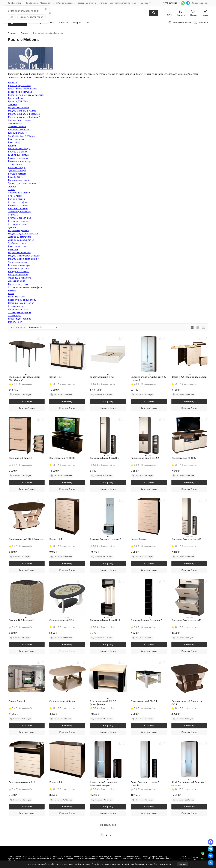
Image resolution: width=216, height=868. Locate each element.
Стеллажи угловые (18, 224)
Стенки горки (15, 196)
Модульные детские (18, 230)
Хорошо (183, 864)
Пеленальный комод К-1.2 (22, 782)
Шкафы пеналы (16, 139)
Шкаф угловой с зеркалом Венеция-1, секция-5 (103, 784)
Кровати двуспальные (19, 85)
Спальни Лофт (15, 123)
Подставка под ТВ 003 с (184, 458)
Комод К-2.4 (56, 539)
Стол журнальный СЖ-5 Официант (27, 539)
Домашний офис (16, 281)
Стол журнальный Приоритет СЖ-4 (187, 703)
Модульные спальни (18, 108)
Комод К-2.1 (56, 377)
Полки (11, 293)
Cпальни (12, 104)
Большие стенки (16, 199)
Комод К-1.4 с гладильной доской (189, 377)
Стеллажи (13, 215)
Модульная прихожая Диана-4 (24, 259)
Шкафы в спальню (17, 133)
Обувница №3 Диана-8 (20, 458)
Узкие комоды (15, 164)
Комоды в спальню (18, 152)
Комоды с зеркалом (18, 158)
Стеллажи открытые (19, 221)
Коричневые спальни (19, 130)
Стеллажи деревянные (20, 218)
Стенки (12, 189)
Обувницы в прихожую (20, 278)
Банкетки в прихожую (19, 268)
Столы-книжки (15, 306)
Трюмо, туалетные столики (22, 183)
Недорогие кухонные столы (22, 300)
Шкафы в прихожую (18, 275)
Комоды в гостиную (18, 205)
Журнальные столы (18, 309)
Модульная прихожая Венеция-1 (25, 256)
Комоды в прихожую (19, 271)
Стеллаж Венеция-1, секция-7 (146, 620)
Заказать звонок (200, 3)
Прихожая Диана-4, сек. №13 (105, 620)
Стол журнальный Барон (62, 701)
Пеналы (12, 290)
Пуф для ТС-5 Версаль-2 (21, 620)
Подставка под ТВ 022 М (62, 458)
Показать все (108, 825)
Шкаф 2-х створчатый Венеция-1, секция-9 (148, 378)
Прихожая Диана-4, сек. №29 (186, 539)
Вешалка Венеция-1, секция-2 (105, 539)
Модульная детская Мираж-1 (23, 234)
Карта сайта (195, 858)
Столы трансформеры (19, 312)
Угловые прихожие (18, 262)
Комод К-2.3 (56, 782)
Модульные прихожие (19, 252)
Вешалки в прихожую (19, 265)
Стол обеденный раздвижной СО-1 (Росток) (24, 378)
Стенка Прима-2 (17, 701)
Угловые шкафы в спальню (22, 136)
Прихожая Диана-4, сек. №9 (145, 458)
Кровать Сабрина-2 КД (102, 377)
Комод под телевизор (19, 161)
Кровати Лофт (16, 98)
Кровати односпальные (20, 92)
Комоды (12, 145)
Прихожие (13, 249)
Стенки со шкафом (18, 202)
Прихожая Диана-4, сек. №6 (104, 458)
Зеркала (12, 186)
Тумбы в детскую (17, 243)
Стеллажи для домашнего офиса (25, 287)
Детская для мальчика (20, 237)
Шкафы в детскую (17, 246)
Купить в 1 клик (27, 408)
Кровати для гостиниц (19, 319)
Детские (12, 227)
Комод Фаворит (139, 539)
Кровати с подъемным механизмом (26, 95)
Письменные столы (18, 284)
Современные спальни (20, 120)
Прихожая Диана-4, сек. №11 (186, 620)
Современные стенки (19, 193)
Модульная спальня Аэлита (22, 111)
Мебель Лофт (15, 322)
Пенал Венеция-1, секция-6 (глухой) (145, 784)
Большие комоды (17, 174)
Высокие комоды (17, 167)
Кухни (51, 23)
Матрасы (78, 23)
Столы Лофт (14, 316)
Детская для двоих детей (21, 240)
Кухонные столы (16, 297)
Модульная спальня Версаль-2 (24, 114)
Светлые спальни (17, 126)
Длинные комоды (17, 171)
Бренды (25, 33)
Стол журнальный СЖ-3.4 (144, 701)
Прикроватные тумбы (19, 180)
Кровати (64, 23)
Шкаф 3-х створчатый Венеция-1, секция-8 (189, 784)
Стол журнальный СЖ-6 (61, 620)
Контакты (103, 3)
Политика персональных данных (184, 858)
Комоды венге (15, 177)
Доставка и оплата (87, 3)
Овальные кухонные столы (22, 303)
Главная (12, 33)
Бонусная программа (120, 3)
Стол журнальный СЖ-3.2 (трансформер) (103, 703)
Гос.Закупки (32, 3)
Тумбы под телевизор (19, 212)
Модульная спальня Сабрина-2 (24, 117)
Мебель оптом (47, 3)
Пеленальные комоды (19, 148)
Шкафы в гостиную (18, 208)
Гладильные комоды (19, 155)
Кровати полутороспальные (23, 89)
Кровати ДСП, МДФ (18, 101)
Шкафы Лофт (15, 142)
